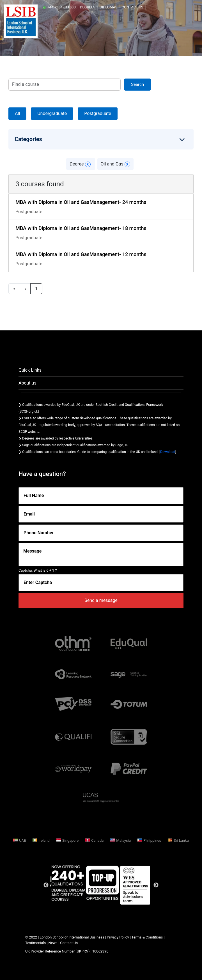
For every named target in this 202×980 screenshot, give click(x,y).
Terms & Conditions (147, 937)
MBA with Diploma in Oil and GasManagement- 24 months (81, 202)
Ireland (44, 840)
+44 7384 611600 (59, 7)
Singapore (70, 840)
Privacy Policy (118, 937)
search (137, 84)
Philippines (152, 840)
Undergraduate (52, 113)
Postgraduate (98, 113)
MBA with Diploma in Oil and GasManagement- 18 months (81, 228)
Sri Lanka (181, 840)
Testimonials (35, 943)
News (53, 943)
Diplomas (108, 7)
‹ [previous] (25, 288)
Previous (46, 885)
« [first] (14, 288)
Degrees (88, 7)
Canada (97, 840)
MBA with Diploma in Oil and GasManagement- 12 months (81, 254)
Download (168, 452)
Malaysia (123, 840)
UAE (22, 840)
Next (156, 885)
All (17, 113)
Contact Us (132, 7)
